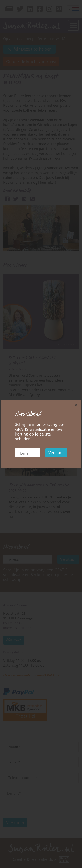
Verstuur (56, 453)
